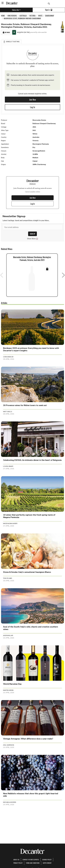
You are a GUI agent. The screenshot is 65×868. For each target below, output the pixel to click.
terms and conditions (33, 863)
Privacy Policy (18, 863)
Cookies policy (47, 860)
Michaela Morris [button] (10, 802)
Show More (32, 239)
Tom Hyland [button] (8, 578)
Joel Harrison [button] (9, 745)
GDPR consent (47, 863)
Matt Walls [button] (8, 412)
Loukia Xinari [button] (8, 466)
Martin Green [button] (8, 690)
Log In (33, 107)
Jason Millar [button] (8, 636)
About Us (16, 860)
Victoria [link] (32, 16)
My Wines (6, 32)
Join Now (33, 100)
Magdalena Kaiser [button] (10, 524)
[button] (11, 42)
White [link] (40, 16)
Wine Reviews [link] (12, 16)
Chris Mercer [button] (8, 357)
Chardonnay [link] (50, 16)
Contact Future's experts (31, 860)
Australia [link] (23, 16)
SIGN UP (32, 234)
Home (3, 16)
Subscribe (16, 10)
